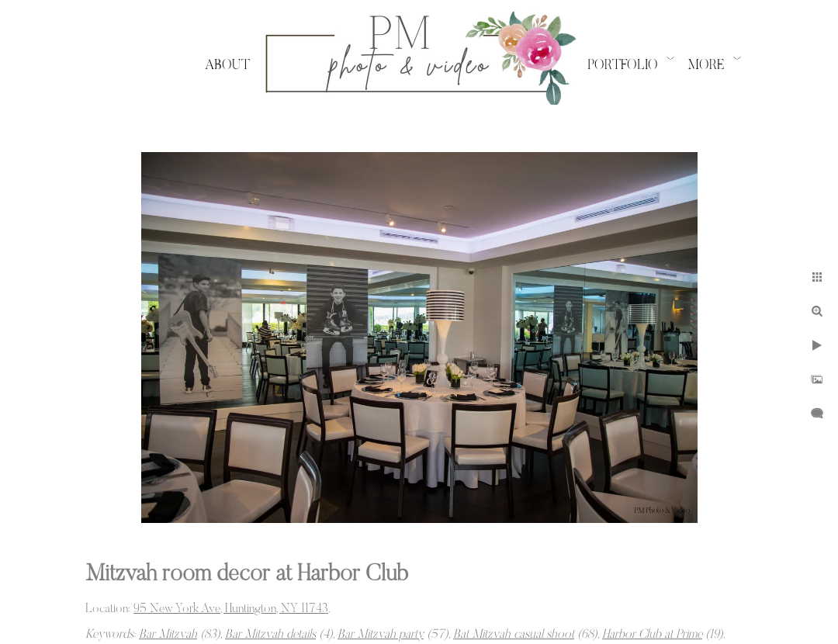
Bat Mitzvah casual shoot (514, 635)
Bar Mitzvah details (270, 635)
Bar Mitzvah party (381, 635)
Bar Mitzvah (168, 635)
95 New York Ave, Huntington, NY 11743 (231, 609)
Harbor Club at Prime (652, 635)
